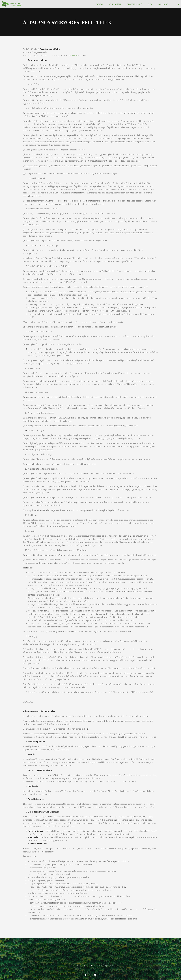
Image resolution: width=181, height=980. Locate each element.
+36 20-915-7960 (79, 954)
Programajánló (135, 4)
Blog (150, 4)
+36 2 (74, 55)
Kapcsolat (163, 4)
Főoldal (99, 4)
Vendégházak (115, 4)
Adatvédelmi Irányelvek (91, 970)
